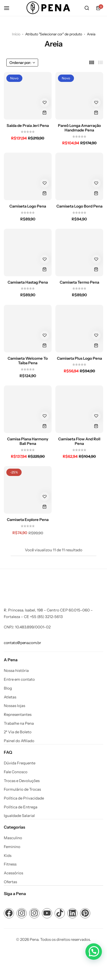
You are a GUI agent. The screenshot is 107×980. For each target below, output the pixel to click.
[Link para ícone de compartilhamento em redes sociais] (9, 913)
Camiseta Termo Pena (79, 282)
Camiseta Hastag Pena (28, 282)
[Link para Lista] (101, 63)
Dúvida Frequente (20, 763)
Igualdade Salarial (19, 816)
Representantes (18, 715)
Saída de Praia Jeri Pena (28, 126)
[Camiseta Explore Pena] (28, 490)
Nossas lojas (14, 706)
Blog (8, 688)
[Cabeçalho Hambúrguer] (9, 8)
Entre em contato (19, 679)
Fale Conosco (16, 772)
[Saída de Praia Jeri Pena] (28, 96)
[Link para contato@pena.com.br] (22, 643)
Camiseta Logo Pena (28, 206)
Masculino (13, 838)
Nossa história (16, 671)
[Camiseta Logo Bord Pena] (79, 176)
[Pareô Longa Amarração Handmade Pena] (79, 96)
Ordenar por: (22, 63)
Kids (8, 856)
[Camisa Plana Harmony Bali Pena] (28, 409)
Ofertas (10, 882)
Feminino (12, 847)
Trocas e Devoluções (22, 781)
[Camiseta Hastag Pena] (28, 253)
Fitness (10, 864)
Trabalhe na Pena (19, 723)
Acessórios (13, 873)
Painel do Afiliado (19, 741)
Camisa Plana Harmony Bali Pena (28, 441)
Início (16, 34)
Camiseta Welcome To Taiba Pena (28, 361)
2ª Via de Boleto (18, 732)
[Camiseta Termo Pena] (79, 253)
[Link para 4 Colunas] (92, 63)
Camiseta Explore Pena (28, 520)
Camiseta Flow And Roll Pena (79, 441)
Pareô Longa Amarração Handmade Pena (79, 128)
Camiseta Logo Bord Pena (79, 206)
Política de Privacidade (24, 798)
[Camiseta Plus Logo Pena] (79, 329)
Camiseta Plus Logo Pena (79, 358)
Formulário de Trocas (22, 789)
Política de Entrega (21, 807)
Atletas (10, 697)
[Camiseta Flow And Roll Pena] (79, 409)
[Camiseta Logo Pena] (28, 176)
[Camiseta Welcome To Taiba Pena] (28, 329)
